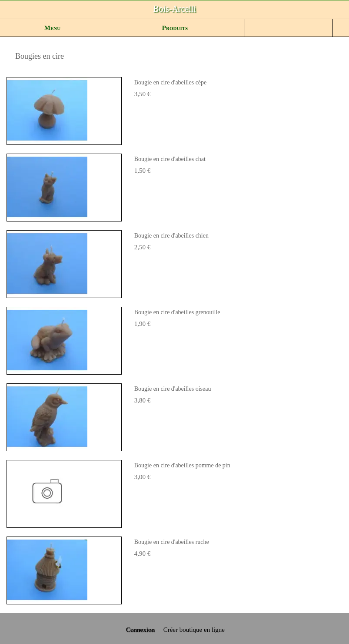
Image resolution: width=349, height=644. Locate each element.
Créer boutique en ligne (194, 630)
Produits (175, 28)
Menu (52, 28)
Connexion (140, 630)
